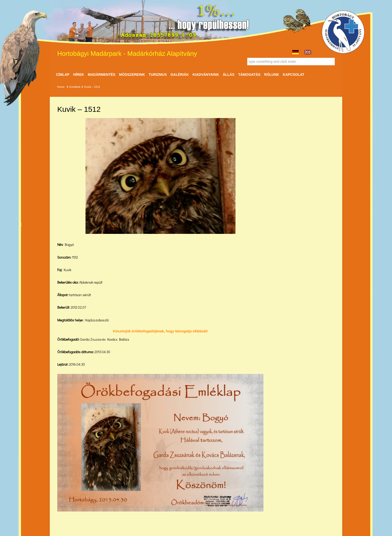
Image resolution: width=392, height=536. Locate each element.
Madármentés (101, 75)
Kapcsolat (293, 75)
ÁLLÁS (229, 75)
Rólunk (272, 75)
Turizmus (158, 75)
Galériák (180, 75)
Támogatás (249, 75)
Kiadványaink (206, 75)
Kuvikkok (75, 87)
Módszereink (132, 75)
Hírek (79, 75)
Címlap (63, 75)
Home (61, 87)
